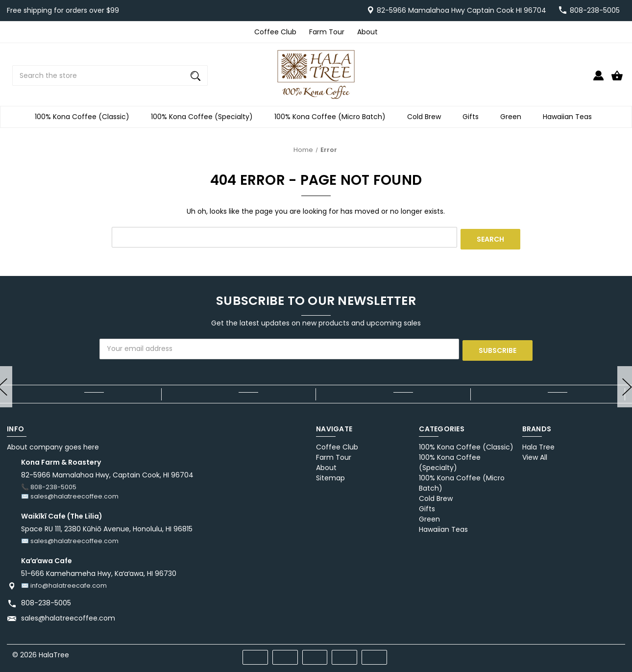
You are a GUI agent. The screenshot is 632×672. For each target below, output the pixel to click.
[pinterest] (580, 650)
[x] (597, 650)
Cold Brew (427, 117)
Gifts (474, 117)
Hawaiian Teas (570, 117)
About (367, 32)
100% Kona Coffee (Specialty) (205, 117)
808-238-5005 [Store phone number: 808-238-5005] (46, 599)
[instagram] (615, 650)
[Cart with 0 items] (617, 80)
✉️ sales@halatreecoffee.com (70, 493)
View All (535, 454)
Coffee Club (275, 32)
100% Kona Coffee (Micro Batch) (333, 117)
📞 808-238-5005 (49, 484)
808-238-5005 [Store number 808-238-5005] (595, 10)
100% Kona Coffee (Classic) (85, 117)
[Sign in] (598, 80)
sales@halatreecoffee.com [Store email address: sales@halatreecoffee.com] (68, 614)
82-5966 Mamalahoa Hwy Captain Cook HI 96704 (462, 10)
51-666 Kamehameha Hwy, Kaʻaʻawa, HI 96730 (99, 570)
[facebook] (562, 650)
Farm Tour (327, 32)
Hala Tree (538, 444)
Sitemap (330, 474)
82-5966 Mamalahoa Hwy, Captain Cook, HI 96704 (107, 472)
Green (514, 117)
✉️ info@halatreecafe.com (64, 582)
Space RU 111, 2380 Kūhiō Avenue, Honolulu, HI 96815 (107, 525)
